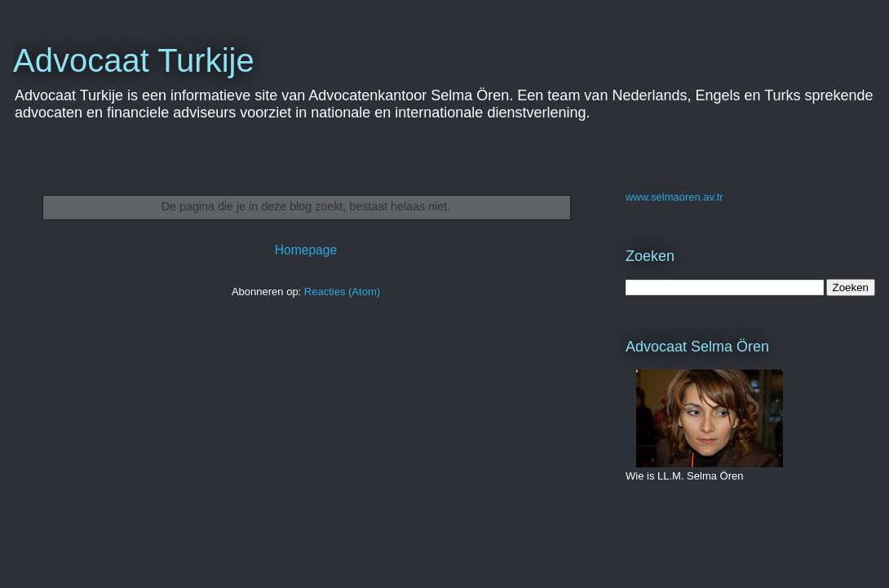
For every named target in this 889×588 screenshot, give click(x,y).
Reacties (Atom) (342, 292)
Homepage (306, 250)
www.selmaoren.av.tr (674, 197)
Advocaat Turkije (134, 60)
